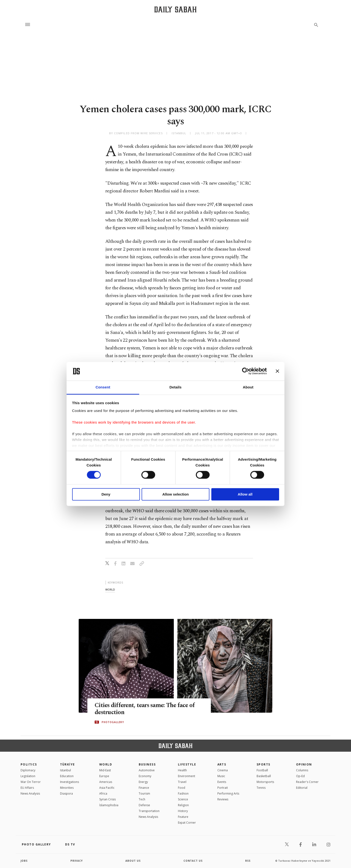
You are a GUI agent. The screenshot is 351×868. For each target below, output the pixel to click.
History (183, 811)
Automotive (147, 770)
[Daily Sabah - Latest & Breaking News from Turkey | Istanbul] (175, 9)
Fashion (183, 793)
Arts (222, 764)
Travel (182, 782)
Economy (145, 776)
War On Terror (31, 782)
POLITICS (29, 764)
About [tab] (248, 387)
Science (183, 799)
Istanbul (65, 770)
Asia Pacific (107, 788)
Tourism (144, 793)
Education (67, 776)
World (106, 764)
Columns (302, 770)
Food (182, 788)
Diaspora (66, 793)
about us (133, 861)
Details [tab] (175, 387)
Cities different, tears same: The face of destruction (146, 709)
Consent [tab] (103, 387)
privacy (77, 861)
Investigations (69, 782)
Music (221, 776)
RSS (248, 861)
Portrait (223, 788)
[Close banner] (277, 371)
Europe (104, 776)
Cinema (223, 770)
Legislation (28, 776)
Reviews (223, 799)
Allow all (245, 494)
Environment (187, 776)
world (110, 589)
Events (222, 782)
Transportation (149, 811)
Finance (144, 788)
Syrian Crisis (107, 799)
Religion (183, 805)
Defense (144, 805)
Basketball (264, 776)
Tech (142, 799)
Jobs (24, 861)
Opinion (304, 764)
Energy (143, 782)
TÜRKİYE (68, 764)
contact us (193, 861)
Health (182, 770)
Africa (103, 793)
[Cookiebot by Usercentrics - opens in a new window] (246, 371)
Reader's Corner (307, 782)
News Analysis (30, 793)
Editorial (302, 788)
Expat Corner (187, 823)
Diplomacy (28, 770)
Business (147, 764)
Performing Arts (228, 793)
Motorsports (265, 782)
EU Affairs (27, 788)
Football (262, 770)
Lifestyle (187, 764)
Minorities (67, 788)
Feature (183, 817)
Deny (106, 494)
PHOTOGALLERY (113, 722)
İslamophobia (109, 805)
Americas (106, 782)
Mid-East (105, 770)
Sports (263, 764)
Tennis (261, 788)
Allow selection (175, 494)
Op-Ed (300, 776)
